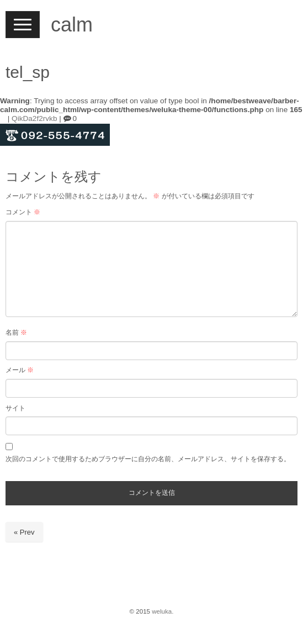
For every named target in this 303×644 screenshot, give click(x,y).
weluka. (163, 611)
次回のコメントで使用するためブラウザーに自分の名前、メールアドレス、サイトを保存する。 (148, 459)
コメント (23, 212)
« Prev (24, 532)
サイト (15, 408)
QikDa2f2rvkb (34, 118)
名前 (16, 332)
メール (20, 370)
